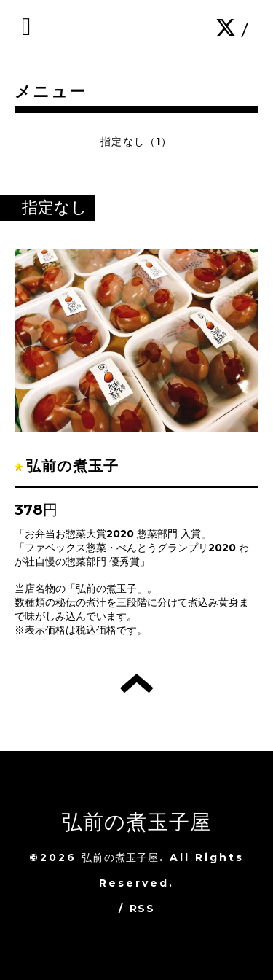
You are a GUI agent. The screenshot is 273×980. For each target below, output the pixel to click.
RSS (142, 909)
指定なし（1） (136, 141)
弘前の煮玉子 (72, 466)
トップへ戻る (136, 683)
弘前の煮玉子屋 (136, 822)
